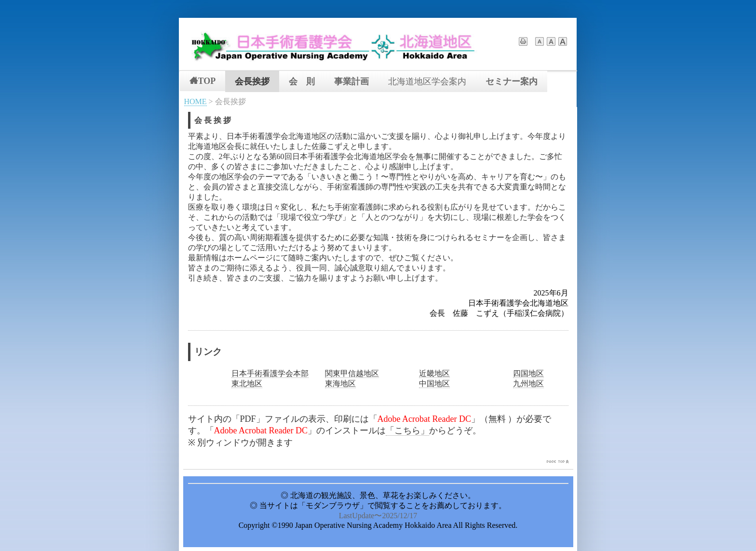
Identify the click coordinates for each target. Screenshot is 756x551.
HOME (196, 101)
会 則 (302, 81)
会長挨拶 (252, 81)
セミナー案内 (512, 81)
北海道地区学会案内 (427, 81)
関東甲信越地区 (352, 373)
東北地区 (247, 383)
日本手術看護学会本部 (270, 373)
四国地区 (528, 373)
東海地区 (340, 383)
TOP (203, 81)
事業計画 (351, 81)
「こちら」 (407, 430)
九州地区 (528, 383)
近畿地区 (434, 373)
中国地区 (434, 383)
